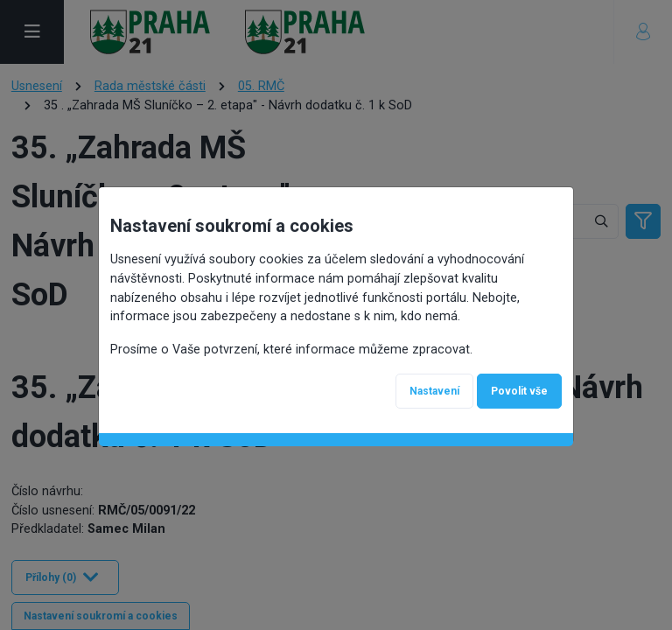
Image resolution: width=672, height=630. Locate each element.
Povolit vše (519, 391)
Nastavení (434, 391)
